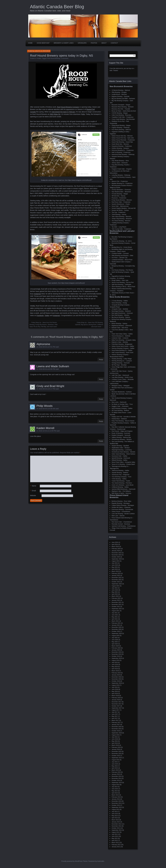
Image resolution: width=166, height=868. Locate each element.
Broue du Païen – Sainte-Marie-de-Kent (124, 111)
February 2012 (116, 845)
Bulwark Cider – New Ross (120, 328)
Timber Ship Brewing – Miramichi (122, 219)
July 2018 (115, 687)
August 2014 (115, 785)
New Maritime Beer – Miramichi (121, 192)
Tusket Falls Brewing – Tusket (121, 481)
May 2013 (115, 816)
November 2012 (116, 826)
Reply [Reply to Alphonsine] (101, 360)
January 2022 (116, 600)
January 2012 (116, 847)
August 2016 (115, 735)
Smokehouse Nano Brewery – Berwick (123, 452)
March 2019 (115, 671)
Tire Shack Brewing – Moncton (121, 221)
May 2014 (115, 791)
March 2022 (115, 596)
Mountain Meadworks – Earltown (122, 392)
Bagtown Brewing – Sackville (120, 96)
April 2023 (115, 569)
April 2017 (115, 718)
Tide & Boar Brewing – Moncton (121, 217)
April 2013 (115, 818)
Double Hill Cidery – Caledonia (121, 507)
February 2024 (116, 549)
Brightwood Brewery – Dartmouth (122, 326)
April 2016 (115, 743)
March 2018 (115, 696)
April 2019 (115, 669)
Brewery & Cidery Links (64, 43)
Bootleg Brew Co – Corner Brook (122, 247)
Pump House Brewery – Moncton (122, 200)
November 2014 (116, 778)
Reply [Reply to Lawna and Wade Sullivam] (101, 379)
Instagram (37, 294)
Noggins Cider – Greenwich (120, 406)
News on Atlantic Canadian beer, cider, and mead (50, 11)
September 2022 (117, 584)
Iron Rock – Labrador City (119, 258)
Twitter (47, 315)
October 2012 (116, 828)
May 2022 (115, 592)
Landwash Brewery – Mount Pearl (122, 260)
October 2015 (116, 756)
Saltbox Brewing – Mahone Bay (121, 437)
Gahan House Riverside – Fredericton (123, 140)
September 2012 (117, 830)
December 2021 (116, 602)
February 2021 (116, 623)
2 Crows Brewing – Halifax (120, 301)
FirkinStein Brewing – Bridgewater (122, 344)
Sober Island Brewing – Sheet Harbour (123, 454)
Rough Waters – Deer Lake (120, 280)
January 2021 (116, 625)
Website (33, 495)
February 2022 (116, 598)
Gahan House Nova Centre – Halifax (123, 346)
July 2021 (115, 613)
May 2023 (115, 567)
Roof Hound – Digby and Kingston (122, 431)
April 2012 (115, 841)
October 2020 (116, 631)
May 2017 (115, 716)
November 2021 (116, 605)
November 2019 (116, 654)
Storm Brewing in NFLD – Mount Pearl (123, 287)
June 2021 (115, 615)
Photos (94, 43)
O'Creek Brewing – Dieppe (120, 194)
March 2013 (115, 820)
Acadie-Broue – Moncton (119, 94)
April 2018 (115, 694)
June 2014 (115, 789)
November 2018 (116, 679)
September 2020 (117, 633)
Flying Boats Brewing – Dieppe (121, 125)
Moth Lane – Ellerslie (118, 516)
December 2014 (116, 776)
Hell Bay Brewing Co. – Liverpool (122, 361)
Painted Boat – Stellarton (119, 419)
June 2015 (115, 764)
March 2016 (115, 745)
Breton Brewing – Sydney (119, 324)
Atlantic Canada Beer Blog (57, 7)
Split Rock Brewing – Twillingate (121, 285)
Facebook (40, 315)
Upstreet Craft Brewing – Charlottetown (124, 526)
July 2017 (115, 712)
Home (30, 43)
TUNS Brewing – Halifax (119, 479)
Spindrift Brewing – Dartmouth (121, 458)
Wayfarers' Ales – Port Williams (121, 491)
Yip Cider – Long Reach (119, 227)
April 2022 (115, 594)
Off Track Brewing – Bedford (120, 410)
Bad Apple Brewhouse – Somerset (122, 313)
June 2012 (115, 836)
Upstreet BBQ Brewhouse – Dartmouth (124, 489)
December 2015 (116, 751)
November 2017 (116, 704)
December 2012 (116, 824)
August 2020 (115, 636)
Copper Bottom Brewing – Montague (123, 505)
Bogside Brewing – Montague (121, 503)
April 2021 (115, 619)
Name (33, 486)
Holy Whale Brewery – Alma (120, 161)
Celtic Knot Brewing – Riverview (121, 115)
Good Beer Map (43, 43)
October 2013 (116, 805)
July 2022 (115, 588)
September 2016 (117, 733)
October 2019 (116, 656)
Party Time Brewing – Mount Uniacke (123, 421)
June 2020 (115, 640)
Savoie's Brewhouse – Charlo (121, 204)
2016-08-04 (46, 51)
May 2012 (115, 838)
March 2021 (115, 621)
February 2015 (116, 772)
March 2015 (115, 770)
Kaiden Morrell (45, 428)
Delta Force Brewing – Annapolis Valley (124, 340)
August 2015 (115, 760)
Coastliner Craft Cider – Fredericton (122, 117)
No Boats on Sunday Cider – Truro (122, 404)
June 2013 (115, 814)
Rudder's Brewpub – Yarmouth (121, 435)
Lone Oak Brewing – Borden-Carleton (123, 514)
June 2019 (115, 665)
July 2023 (115, 563)
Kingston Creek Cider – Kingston (122, 169)
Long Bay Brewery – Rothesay (121, 175)
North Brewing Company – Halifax (122, 408)
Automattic (101, 861)
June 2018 (115, 689)
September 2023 (117, 559)
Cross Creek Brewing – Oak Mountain (123, 119)
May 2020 (115, 642)
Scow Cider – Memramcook (120, 206)
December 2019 (116, 652)
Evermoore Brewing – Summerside (122, 510)
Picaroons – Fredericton (119, 198)
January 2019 (116, 675)
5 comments (65, 58)
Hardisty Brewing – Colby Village (122, 359)
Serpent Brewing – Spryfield (120, 446)
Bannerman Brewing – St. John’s (122, 241)
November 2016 (116, 729)
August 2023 (115, 561)
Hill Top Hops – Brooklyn (119, 365)
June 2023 (115, 565)
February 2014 (116, 797)
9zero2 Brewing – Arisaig (119, 303)
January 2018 (116, 700)
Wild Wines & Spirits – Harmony (121, 493)
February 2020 (116, 648)
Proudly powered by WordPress (72, 861)
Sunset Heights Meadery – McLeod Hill (124, 208)
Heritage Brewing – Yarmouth (121, 363)
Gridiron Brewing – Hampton (120, 148)
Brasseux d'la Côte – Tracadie (121, 109)
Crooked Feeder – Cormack (120, 253)
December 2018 (116, 677)
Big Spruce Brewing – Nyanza (121, 317)
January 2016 (116, 749)
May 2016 (115, 741)
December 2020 (116, 627)
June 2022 (115, 590)
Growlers (82, 43)
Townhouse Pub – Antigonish (120, 475)
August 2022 (115, 586)
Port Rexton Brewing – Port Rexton (122, 270)
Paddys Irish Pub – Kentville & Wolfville (124, 417)
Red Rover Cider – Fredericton (121, 202)
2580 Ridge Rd (55, 114)
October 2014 (116, 780)
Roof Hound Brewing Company (68, 107)
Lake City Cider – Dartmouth (120, 375)
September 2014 (117, 783)
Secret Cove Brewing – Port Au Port (123, 282)
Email (33, 491)
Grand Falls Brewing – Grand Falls (122, 142)
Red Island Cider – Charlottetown (122, 522)
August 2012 (115, 832)
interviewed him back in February (63, 112)
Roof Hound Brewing (54, 58)
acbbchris (38, 51)
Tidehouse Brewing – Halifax (120, 471)
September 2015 (117, 758)
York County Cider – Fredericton (121, 229)
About (104, 43)
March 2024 (115, 547)
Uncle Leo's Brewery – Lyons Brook (122, 485)
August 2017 (115, 710)
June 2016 (115, 739)
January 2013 (116, 822)
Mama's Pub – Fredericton (120, 181)
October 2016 (116, 731)
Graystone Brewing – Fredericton (122, 146)
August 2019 (115, 660)
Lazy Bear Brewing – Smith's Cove (122, 377)
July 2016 (115, 737)
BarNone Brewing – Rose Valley (121, 501)
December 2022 (116, 578)
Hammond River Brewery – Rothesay (123, 154)
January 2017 (116, 725)
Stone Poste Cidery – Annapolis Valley (123, 462)
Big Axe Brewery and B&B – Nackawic (123, 99)
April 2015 (115, 768)
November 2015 (116, 754)
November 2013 (116, 803)
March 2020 (115, 646)
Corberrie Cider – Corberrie (120, 338)
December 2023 (116, 553)
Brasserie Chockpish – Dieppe (121, 105)
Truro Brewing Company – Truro (121, 477)
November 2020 (116, 629)
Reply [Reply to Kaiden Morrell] (101, 441)
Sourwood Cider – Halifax (119, 456)
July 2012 (115, 834)
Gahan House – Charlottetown (121, 512)
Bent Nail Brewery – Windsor (120, 315)
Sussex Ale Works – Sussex (120, 210)
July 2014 (115, 787)
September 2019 (117, 658)
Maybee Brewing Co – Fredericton (122, 183)
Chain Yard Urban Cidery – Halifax (122, 334)
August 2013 (115, 809)
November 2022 (116, 580)
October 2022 (116, 582)
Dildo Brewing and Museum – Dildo (122, 256)
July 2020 (115, 638)
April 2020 (115, 644)
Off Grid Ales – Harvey (118, 196)
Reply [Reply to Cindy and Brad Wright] (101, 399)
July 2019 (115, 662)
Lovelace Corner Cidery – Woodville (123, 379)
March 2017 (115, 720)
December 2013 (116, 801)
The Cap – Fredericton (119, 212)
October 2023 (116, 557)
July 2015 (115, 762)
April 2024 (115, 544)
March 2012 (115, 843)
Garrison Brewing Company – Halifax (123, 348)
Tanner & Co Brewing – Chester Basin (123, 464)
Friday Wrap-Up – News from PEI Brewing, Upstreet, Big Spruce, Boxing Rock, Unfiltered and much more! (89, 325)
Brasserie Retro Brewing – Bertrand (122, 107)
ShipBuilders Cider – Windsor (121, 448)
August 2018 (115, 685)
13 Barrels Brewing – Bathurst (121, 90)
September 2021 (117, 609)
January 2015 (116, 774)
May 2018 (115, 691)
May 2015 (115, 766)
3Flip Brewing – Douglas (119, 92)
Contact (114, 43)
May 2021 (115, 617)
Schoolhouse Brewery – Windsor (122, 439)
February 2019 (116, 673)
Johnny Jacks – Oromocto (120, 163)
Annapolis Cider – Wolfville (120, 309)
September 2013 (117, 807)
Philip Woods (44, 406)
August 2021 (115, 611)
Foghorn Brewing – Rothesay (121, 128)
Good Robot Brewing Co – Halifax (122, 350)
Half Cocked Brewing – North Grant (122, 353)
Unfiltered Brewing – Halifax (120, 487)
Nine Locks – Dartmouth (119, 402)
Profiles (39, 58)
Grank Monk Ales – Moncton (120, 144)
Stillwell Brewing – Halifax (119, 460)
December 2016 (116, 727)
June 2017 (115, 714)
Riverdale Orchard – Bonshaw (121, 524)
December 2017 (116, 702)
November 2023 (116, 555)
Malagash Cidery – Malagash (121, 386)
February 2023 (116, 573)
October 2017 (116, 706)
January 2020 (116, 650)
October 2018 (116, 681)
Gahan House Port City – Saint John (123, 138)
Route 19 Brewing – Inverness (121, 433)
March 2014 (115, 795)
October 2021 (116, 607)
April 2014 (115, 793)
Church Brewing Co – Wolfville (121, 336)
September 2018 (117, 683)
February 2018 (116, 698)
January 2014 (116, 799)
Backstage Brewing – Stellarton (121, 311)
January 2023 (116, 576)
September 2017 (117, 708)
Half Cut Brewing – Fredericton (121, 152)
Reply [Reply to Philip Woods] (101, 421)
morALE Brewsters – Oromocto (121, 190)
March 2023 (115, 571)
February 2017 (116, 723)
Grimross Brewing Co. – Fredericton (123, 150)
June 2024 (115, 542)
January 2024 (116, 551)
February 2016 (116, 747)
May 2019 (115, 667)
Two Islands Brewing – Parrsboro (122, 483)
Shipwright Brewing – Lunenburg (122, 450)
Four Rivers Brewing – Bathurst (121, 130)
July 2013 (115, 812)
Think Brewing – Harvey (119, 214)
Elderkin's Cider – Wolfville (120, 342)
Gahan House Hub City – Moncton (122, 136)
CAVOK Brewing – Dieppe (120, 113)
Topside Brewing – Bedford (120, 473)
